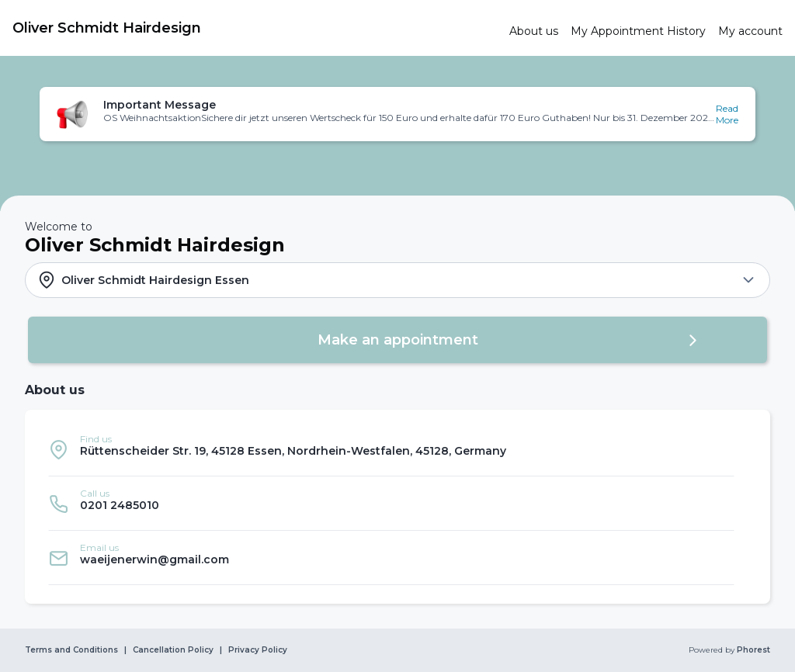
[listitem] (391, 449)
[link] (255, 28)
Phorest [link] (752, 650)
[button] (397, 114)
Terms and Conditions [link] (71, 650)
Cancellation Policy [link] (173, 650)
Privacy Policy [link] (258, 650)
